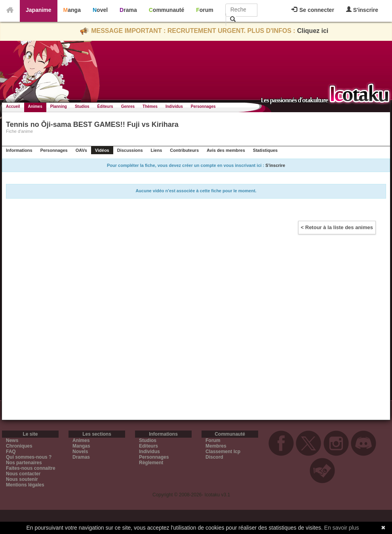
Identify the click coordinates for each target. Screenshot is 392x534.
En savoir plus (342, 528)
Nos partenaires (24, 463)
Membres (216, 446)
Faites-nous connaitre (31, 468)
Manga (72, 10)
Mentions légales (25, 485)
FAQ (11, 452)
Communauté (167, 10)
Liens (157, 150)
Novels (80, 452)
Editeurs (148, 446)
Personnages (203, 106)
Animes (35, 106)
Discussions (130, 150)
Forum (205, 10)
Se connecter (313, 10)
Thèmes (150, 106)
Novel (100, 10)
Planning (59, 106)
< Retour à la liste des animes (337, 227)
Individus (174, 106)
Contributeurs (184, 150)
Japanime (39, 10)
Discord (214, 457)
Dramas (81, 457)
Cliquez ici (313, 31)
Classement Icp (223, 452)
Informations (19, 150)
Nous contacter (23, 474)
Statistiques (265, 150)
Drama (128, 10)
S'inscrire (362, 10)
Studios (82, 106)
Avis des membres (226, 150)
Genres (128, 106)
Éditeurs (105, 106)
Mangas (81, 446)
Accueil (13, 106)
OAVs (81, 150)
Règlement (151, 463)
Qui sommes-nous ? (29, 457)
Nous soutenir (22, 479)
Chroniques (19, 446)
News (12, 440)
